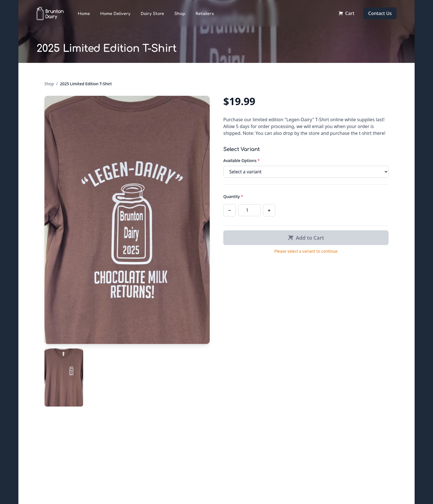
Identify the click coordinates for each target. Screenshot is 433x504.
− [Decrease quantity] (230, 210)
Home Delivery (115, 14)
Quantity (233, 196)
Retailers (205, 14)
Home (84, 14)
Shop (180, 14)
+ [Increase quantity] (269, 210)
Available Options (242, 160)
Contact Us (380, 13)
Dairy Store (152, 14)
